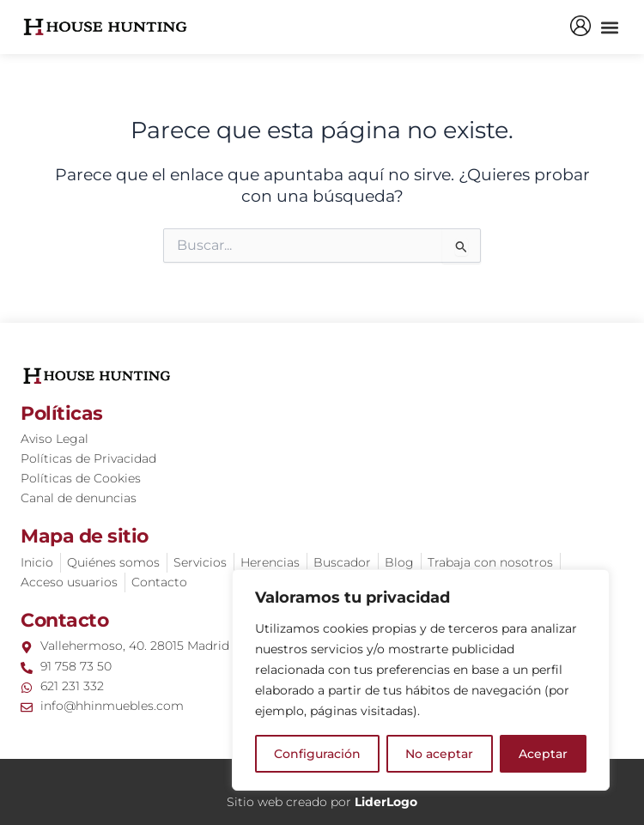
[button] (609, 27)
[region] (421, 680)
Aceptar (543, 754)
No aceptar (439, 754)
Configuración (317, 754)
